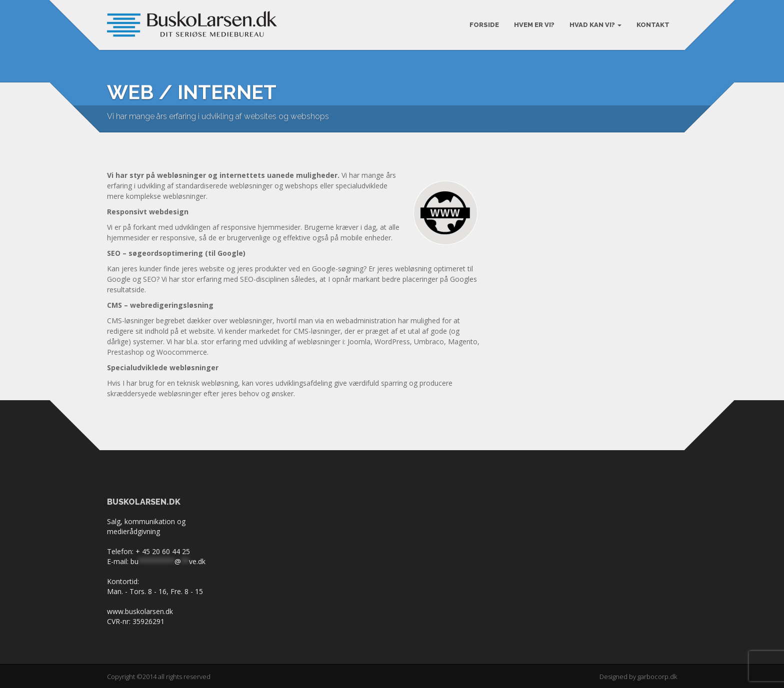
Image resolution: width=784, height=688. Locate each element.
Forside (484, 25)
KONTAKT (653, 25)
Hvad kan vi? (595, 25)
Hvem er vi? (534, 25)
